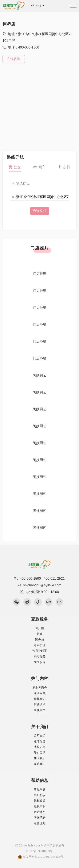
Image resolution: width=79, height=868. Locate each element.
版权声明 (40, 806)
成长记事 (40, 747)
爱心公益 (40, 753)
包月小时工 (40, 651)
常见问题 (40, 789)
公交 (15, 167)
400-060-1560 (30, 578)
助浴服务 (40, 656)
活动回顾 (40, 693)
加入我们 (40, 758)
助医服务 (40, 662)
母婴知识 (40, 699)
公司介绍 (40, 736)
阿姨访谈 (40, 704)
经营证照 (40, 823)
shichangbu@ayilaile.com (40, 585)
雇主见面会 (40, 688)
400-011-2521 (54, 578)
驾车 (39, 167)
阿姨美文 (40, 710)
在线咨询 (14, 59)
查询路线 (40, 211)
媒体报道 (40, 741)
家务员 (40, 639)
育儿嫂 (40, 628)
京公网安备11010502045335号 (41, 857)
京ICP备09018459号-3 (40, 851)
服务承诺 (40, 818)
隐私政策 (40, 801)
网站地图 (40, 812)
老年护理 (40, 645)
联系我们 (40, 764)
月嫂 (40, 634)
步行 (64, 167)
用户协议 (40, 795)
